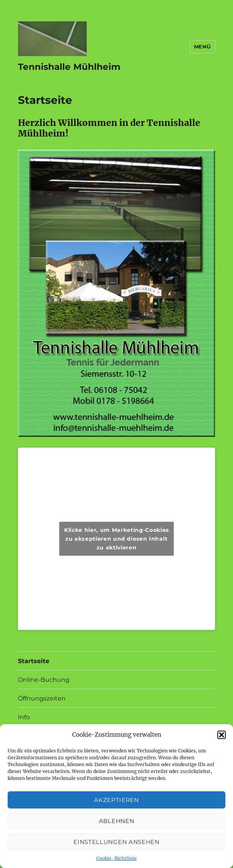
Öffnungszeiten (42, 698)
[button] (222, 735)
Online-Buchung (44, 680)
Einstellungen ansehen (117, 842)
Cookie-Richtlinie (117, 858)
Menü (202, 47)
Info (24, 717)
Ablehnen (117, 821)
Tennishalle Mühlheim (69, 67)
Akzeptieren (117, 800)
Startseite (34, 661)
